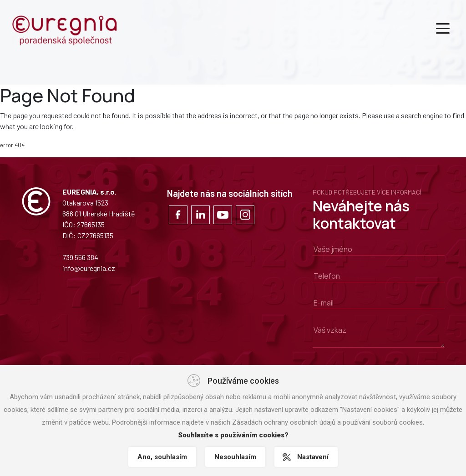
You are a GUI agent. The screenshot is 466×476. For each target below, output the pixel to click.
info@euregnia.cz (89, 268)
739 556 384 (80, 257)
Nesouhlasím (235, 457)
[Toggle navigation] (443, 28)
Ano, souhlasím (162, 457)
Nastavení (313, 457)
